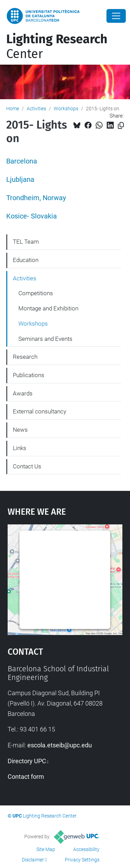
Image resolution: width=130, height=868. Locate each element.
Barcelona (22, 161)
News (20, 430)
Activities (36, 109)
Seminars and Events (45, 339)
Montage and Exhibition (48, 308)
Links (20, 448)
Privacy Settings (82, 860)
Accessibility (86, 849)
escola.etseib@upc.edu (60, 745)
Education (26, 260)
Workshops (66, 109)
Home (13, 109)
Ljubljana (20, 180)
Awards (23, 393)
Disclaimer (33, 860)
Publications (29, 375)
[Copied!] (121, 126)
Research (25, 357)
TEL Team (26, 242)
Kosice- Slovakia (32, 216)
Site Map (46, 849)
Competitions (36, 293)
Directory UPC (27, 761)
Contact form (26, 777)
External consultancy (40, 411)
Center (57, 46)
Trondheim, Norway (36, 198)
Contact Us (27, 466)
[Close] (116, 16)
